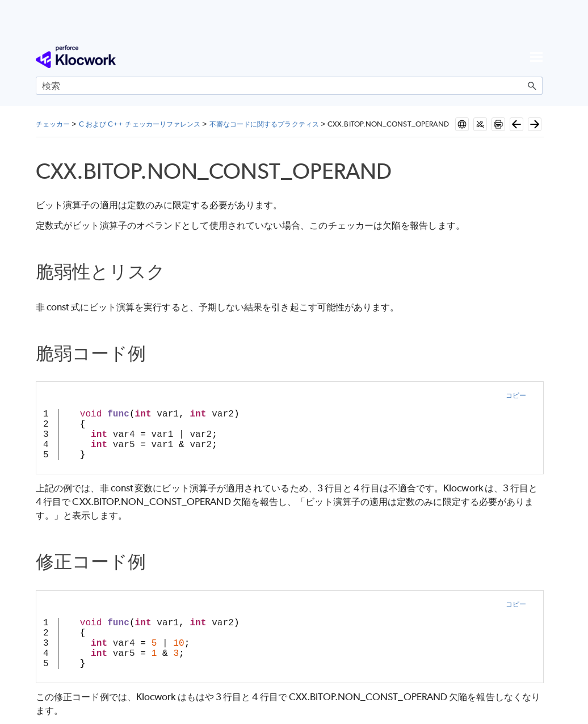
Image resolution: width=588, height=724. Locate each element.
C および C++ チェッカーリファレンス (140, 124)
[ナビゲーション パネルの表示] (536, 57)
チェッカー (53, 124)
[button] (532, 86)
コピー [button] (516, 395)
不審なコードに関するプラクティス (264, 124)
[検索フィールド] (289, 86)
